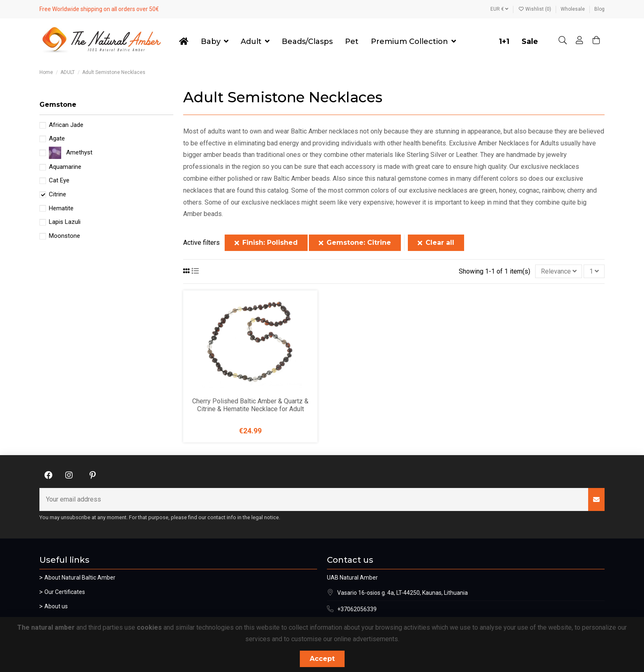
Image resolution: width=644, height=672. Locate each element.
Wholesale (573, 9)
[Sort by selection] (559, 271)
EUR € (499, 9)
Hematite (61, 208)
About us (56, 606)
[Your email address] (314, 499)
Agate (57, 138)
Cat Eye (59, 180)
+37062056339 (357, 609)
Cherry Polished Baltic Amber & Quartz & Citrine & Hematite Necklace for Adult (250, 405)
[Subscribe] (596, 499)
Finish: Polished (266, 243)
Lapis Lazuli (65, 222)
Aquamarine (65, 167)
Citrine (57, 194)
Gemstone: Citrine (355, 243)
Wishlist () (535, 9)
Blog (599, 9)
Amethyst (79, 152)
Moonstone (64, 236)
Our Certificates (65, 592)
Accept (322, 659)
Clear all (436, 243)
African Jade (66, 125)
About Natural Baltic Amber (80, 578)
